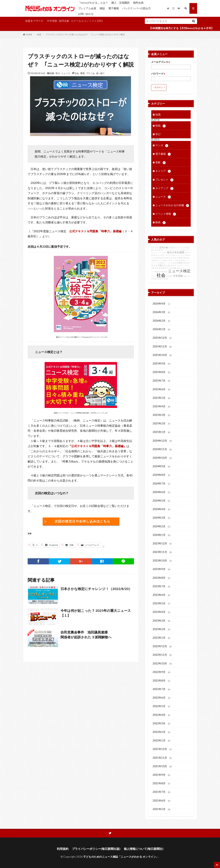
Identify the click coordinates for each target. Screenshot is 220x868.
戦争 (162, 272)
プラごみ (90, 73)
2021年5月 (162, 809)
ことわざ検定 (176, 263)
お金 (171, 258)
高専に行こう (182, 268)
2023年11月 (162, 552)
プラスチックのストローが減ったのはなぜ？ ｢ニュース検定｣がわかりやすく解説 (85, 34)
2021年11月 (162, 758)
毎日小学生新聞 (176, 252)
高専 (157, 268)
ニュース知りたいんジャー (164, 265)
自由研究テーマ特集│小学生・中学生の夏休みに (169, 260)
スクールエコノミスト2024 (174, 250)
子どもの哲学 (170, 255)
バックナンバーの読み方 (137, 8)
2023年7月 (162, 586)
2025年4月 (162, 406)
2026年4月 (162, 304)
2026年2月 (162, 321)
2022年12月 (162, 646)
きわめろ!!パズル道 (167, 268)
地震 (167, 258)
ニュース (66, 73)
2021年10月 (162, 766)
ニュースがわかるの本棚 (172, 205)
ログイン (159, 87)
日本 (153, 248)
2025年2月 (162, 424)
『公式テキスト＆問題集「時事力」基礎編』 (97, 446)
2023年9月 (162, 569)
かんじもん (180, 255)
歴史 (166, 272)
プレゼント (164, 180)
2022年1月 (162, 741)
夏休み (161, 250)
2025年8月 (162, 372)
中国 (153, 279)
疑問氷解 (64, 21)
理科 (153, 268)
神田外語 (158, 279)
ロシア (154, 276)
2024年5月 (162, 501)
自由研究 (169, 276)
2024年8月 (162, 475)
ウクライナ (180, 248)
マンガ (162, 145)
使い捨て (100, 73)
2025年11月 (162, 347)
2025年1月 (162, 432)
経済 (157, 250)
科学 (163, 258)
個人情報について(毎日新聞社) (144, 849)
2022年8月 (162, 681)
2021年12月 (162, 749)
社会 (77, 73)
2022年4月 (162, 715)
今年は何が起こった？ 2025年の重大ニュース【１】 (96, 613)
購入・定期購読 (120, 3)
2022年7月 (162, 689)
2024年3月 (162, 518)
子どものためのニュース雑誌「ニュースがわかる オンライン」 (121, 857)
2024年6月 (162, 492)
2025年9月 (162, 364)
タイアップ (164, 188)
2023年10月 (162, 561)
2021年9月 (162, 775)
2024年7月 (162, 484)
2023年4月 (162, 612)
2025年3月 (162, 415)
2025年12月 (162, 338)
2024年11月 (162, 449)
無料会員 (138, 3)
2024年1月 (162, 535)
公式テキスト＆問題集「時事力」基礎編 (95, 231)
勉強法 (157, 272)
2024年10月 (162, 458)
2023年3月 (162, 621)
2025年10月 (162, 355)
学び (58, 73)
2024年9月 (162, 466)
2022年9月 (162, 672)
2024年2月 (162, 526)
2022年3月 (162, 724)
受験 (161, 162)
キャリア (163, 171)
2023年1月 (162, 638)
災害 (175, 258)
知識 (39, 34)
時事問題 (186, 263)
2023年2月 (162, 629)
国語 (187, 258)
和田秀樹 (172, 248)
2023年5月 (162, 603)
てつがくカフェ (183, 265)
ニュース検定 (179, 271)
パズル (165, 279)
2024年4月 (162, 509)
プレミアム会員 (87, 8)
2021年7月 (162, 792)
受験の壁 (187, 276)
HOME (29, 34)
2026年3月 (162, 312)
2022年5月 (162, 706)
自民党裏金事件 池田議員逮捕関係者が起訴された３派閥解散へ (86, 635)
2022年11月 (162, 655)
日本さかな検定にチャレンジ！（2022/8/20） (96, 589)
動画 (160, 222)
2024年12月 (162, 441)
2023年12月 (162, 544)
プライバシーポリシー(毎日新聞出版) (96, 849)
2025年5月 (162, 398)
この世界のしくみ (163, 263)
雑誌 (102, 8)
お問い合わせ (86, 14)
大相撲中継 (181, 258)
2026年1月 (162, 329)
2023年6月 (162, 595)
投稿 (161, 126)
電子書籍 (114, 8)
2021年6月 (162, 801)
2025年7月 (162, 381)
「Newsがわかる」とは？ (93, 3)
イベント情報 (166, 214)
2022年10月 (162, 664)
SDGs (157, 248)
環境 (82, 73)
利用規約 (63, 849)
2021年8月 (162, 783)
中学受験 (52, 21)
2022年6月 (162, 698)
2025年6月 (162, 389)
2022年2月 (162, 732)
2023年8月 (162, 578)
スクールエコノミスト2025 (87, 21)
